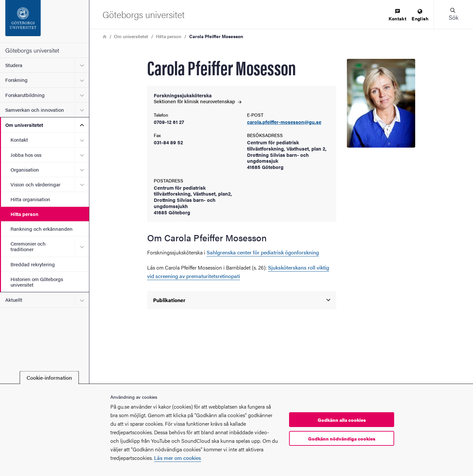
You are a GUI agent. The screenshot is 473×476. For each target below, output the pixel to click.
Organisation (25, 169)
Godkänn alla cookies (342, 420)
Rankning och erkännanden (42, 229)
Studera (14, 65)
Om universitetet (24, 125)
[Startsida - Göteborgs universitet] (45, 21)
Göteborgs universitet (32, 50)
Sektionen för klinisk (198, 101)
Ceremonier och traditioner (28, 246)
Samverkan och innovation (35, 110)
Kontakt (19, 140)
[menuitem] (397, 15)
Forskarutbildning (25, 95)
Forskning (16, 80)
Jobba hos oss (26, 155)
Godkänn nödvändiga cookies (342, 439)
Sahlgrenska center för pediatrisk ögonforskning (263, 252)
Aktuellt (14, 300)
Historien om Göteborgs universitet (37, 282)
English (420, 15)
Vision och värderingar (35, 184)
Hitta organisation (30, 199)
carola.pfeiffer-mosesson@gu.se (284, 122)
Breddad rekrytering (33, 264)
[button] (453, 14)
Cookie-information (49, 378)
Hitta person (24, 214)
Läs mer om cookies (178, 458)
